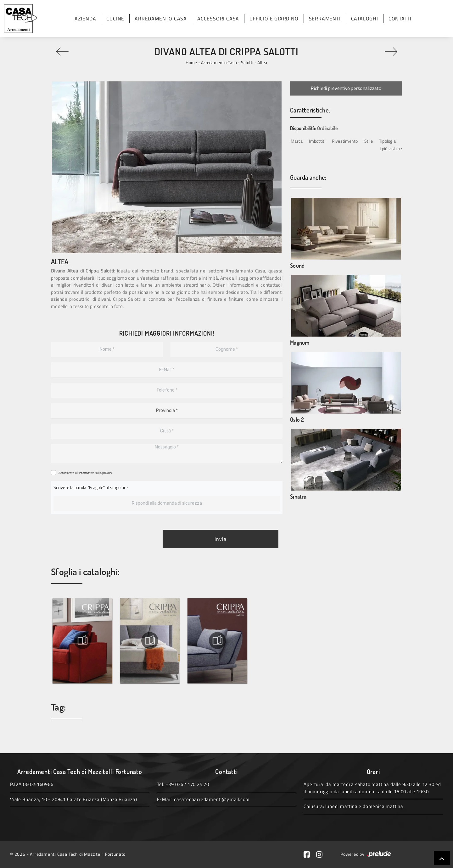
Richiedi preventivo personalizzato (346, 88)
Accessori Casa (218, 19)
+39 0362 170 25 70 (187, 784)
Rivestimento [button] (345, 141)
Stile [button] (369, 141)
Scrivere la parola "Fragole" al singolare (91, 487)
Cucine (115, 19)
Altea (262, 62)
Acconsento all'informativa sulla (85, 473)
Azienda (85, 19)
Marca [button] (297, 141)
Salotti (247, 62)
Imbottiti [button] (317, 141)
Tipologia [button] (387, 141)
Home (191, 62)
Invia (221, 539)
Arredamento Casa (161, 19)
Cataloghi (365, 19)
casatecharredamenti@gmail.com (212, 799)
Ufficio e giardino (274, 19)
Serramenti (325, 19)
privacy (107, 473)
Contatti (400, 19)
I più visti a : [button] (391, 148)
